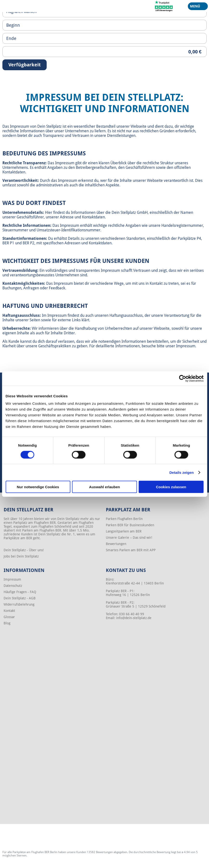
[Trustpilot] (164, 6)
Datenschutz (13, 586)
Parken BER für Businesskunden (130, 525)
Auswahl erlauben (104, 487)
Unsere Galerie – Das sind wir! (129, 538)
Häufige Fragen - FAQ (20, 592)
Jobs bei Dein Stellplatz (21, 556)
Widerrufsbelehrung (19, 604)
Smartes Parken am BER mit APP (131, 550)
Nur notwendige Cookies (38, 487)
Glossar (9, 617)
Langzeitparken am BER (124, 531)
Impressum (12, 579)
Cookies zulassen (171, 487)
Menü (196, 7)
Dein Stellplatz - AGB (20, 598)
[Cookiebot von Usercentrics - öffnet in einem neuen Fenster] (182, 378)
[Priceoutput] (104, 52)
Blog (7, 623)
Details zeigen (181, 472)
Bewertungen (116, 544)
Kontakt (9, 611)
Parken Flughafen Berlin (124, 519)
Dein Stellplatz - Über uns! (24, 550)
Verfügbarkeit (25, 65)
